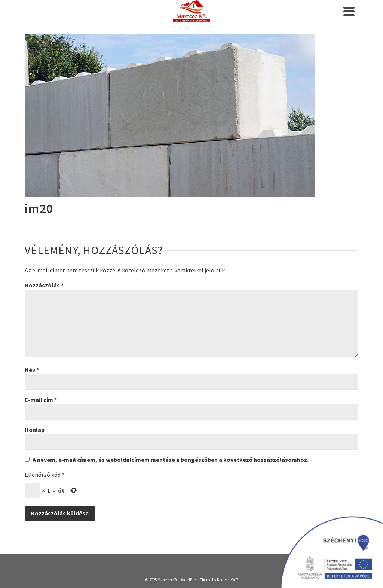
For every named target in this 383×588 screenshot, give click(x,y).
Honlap (35, 430)
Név (32, 370)
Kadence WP (227, 580)
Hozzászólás (44, 285)
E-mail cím (41, 400)
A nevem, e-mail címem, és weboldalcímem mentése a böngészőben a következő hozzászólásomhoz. (171, 460)
